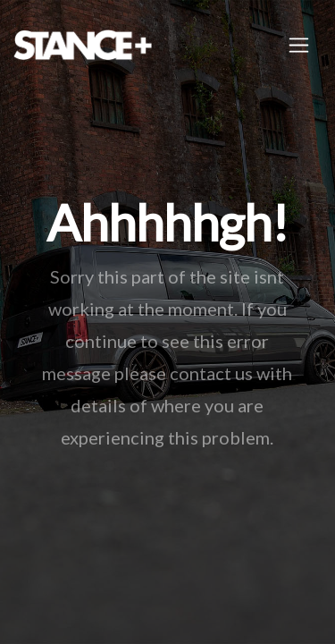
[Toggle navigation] (299, 45)
